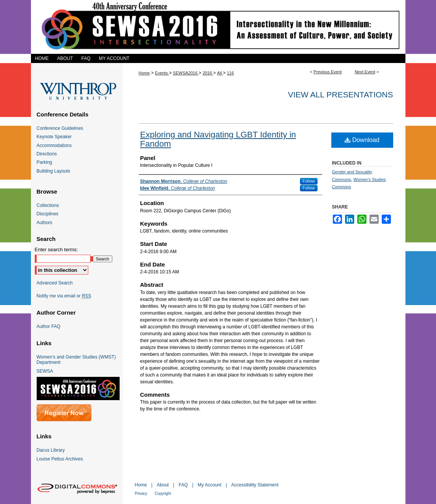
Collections (48, 205)
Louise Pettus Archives (60, 459)
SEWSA (45, 371)
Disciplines (48, 214)
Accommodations (54, 145)
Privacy (141, 493)
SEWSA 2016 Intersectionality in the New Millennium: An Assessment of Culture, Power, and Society (218, 27)
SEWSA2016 (186, 73)
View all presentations (340, 94)
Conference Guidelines (60, 128)
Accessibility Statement (255, 485)
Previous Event (327, 72)
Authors (45, 223)
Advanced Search (55, 283)
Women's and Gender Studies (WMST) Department (76, 360)
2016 (208, 73)
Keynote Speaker (54, 137)
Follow (309, 181)
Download (362, 140)
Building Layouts (53, 171)
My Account (209, 485)
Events (162, 73)
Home (144, 73)
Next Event (365, 72)
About (163, 485)
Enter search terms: (56, 250)
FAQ (183, 485)
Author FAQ (49, 326)
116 (230, 73)
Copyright (163, 493)
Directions (47, 154)
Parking (45, 162)
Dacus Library (51, 450)
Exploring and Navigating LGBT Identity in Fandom (218, 139)
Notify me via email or (64, 296)
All (220, 73)
